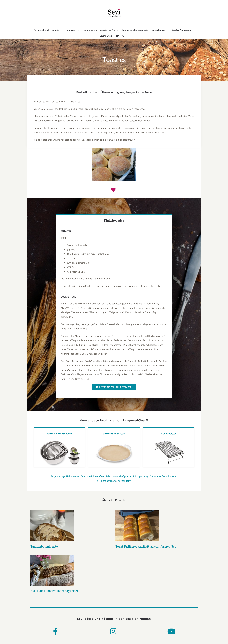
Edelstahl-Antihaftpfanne (119, 476)
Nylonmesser (73, 476)
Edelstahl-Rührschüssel (59, 434)
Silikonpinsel (139, 476)
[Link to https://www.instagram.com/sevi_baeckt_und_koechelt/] (113, 631)
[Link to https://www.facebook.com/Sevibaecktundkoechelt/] (55, 631)
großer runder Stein (114, 434)
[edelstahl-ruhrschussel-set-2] (59, 440)
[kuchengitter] (168, 440)
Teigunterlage (58, 476)
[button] (124, 36)
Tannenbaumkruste (44, 546)
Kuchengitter (169, 434)
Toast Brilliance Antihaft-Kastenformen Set (118, 546)
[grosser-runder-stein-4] (114, 440)
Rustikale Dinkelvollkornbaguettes (165, 548)
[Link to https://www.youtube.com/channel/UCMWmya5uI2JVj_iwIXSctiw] (171, 631)
